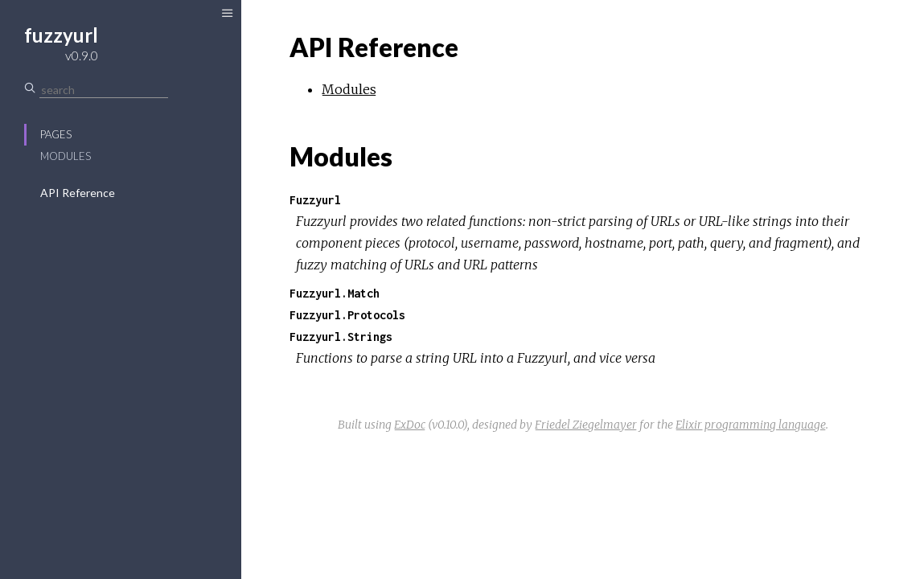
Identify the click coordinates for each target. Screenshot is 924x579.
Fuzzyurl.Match (335, 293)
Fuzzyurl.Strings (341, 337)
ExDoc (410, 425)
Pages (56, 134)
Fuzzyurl (315, 200)
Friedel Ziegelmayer (586, 425)
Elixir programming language (751, 425)
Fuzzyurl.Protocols (347, 315)
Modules (66, 156)
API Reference (78, 193)
